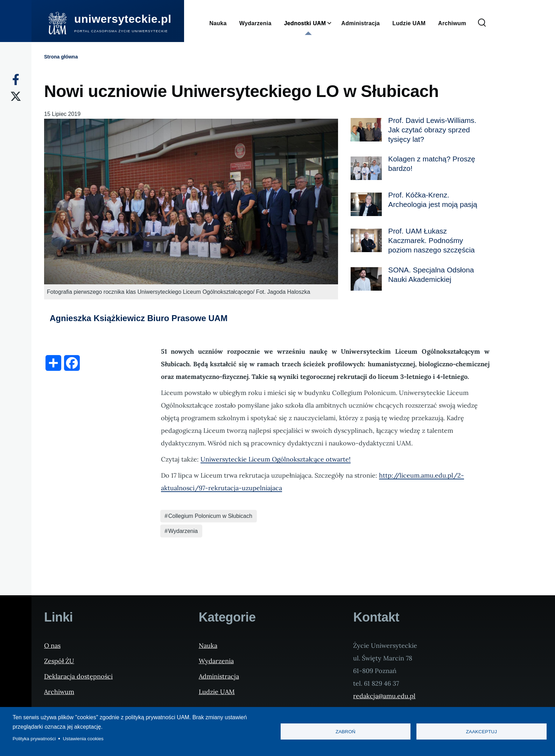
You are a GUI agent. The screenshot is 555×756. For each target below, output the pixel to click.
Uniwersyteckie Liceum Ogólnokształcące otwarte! (276, 459)
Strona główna (61, 57)
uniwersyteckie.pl (123, 19)
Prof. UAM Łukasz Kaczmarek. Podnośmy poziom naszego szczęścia (431, 240)
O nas (52, 646)
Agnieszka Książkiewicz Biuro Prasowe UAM (139, 318)
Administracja (219, 676)
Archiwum (59, 692)
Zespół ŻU (59, 661)
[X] (16, 96)
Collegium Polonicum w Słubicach (210, 516)
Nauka (208, 646)
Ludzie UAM (217, 692)
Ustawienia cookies (83, 739)
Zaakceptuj (482, 732)
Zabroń (346, 732)
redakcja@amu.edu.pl (384, 696)
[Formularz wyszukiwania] (482, 23)
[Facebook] (16, 79)
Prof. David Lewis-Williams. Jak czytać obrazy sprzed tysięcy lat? (432, 130)
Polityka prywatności (34, 739)
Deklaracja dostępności (78, 676)
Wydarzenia (183, 531)
